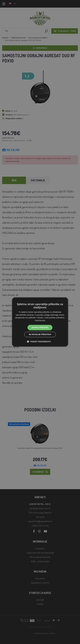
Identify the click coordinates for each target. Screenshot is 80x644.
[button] (40, 342)
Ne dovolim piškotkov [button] (40, 334)
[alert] (40, 322)
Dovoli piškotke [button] (40, 328)
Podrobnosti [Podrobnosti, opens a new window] (40, 320)
